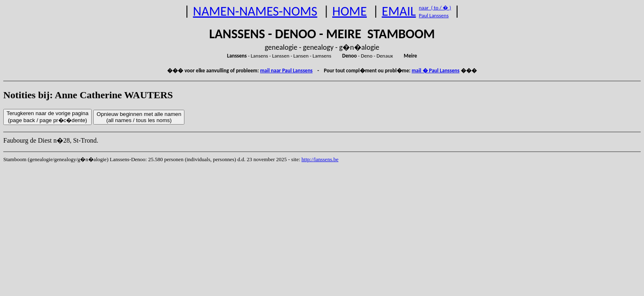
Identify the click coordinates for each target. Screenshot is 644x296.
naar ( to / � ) (435, 8)
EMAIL (399, 11)
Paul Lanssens (434, 15)
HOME (350, 11)
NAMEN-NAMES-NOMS (255, 11)
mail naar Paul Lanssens (286, 71)
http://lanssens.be (320, 159)
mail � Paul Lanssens (435, 71)
